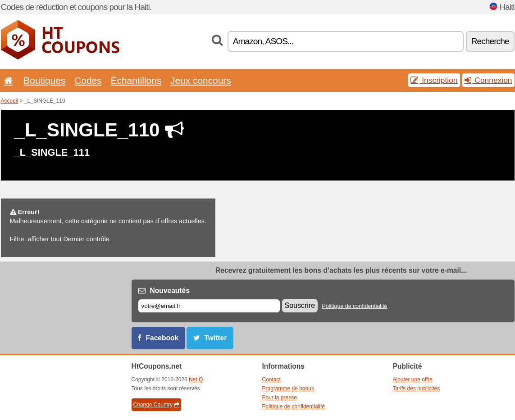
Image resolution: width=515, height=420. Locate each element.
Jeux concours (201, 80)
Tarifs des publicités (417, 388)
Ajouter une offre (413, 379)
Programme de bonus (288, 388)
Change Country (156, 405)
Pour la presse (280, 397)
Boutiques (44, 80)
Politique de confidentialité (354, 306)
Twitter (215, 338)
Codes (88, 80)
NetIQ (196, 379)
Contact (271, 379)
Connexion (488, 80)
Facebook (162, 338)
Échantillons (136, 80)
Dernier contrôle (86, 239)
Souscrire (300, 305)
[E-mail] (209, 306)
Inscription (434, 80)
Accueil (10, 101)
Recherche (490, 41)
